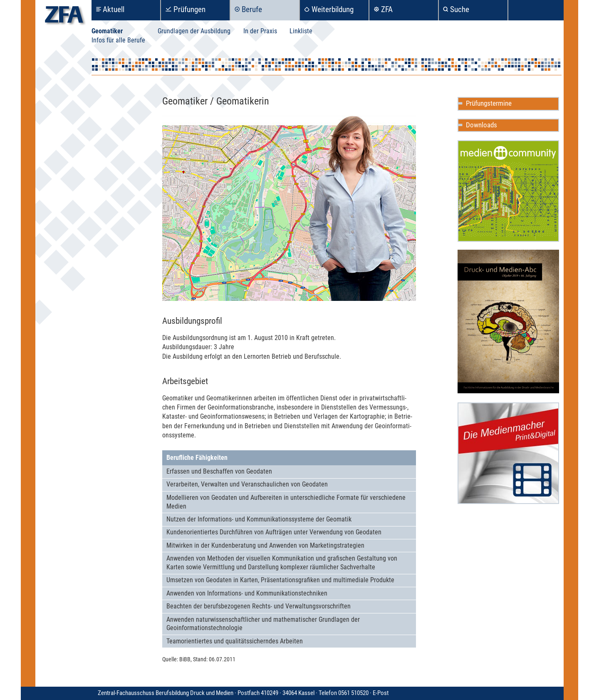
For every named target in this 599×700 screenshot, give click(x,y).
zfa (64, 17)
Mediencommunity (508, 191)
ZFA (387, 9)
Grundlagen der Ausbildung (194, 31)
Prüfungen (189, 9)
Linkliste (301, 31)
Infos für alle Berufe (118, 40)
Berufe (252, 9)
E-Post (381, 693)
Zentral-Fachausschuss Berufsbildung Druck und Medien (235, 693)
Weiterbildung (333, 9)
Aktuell (114, 9)
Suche (460, 9)
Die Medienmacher (508, 453)
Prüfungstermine (489, 103)
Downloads (481, 125)
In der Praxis (260, 31)
